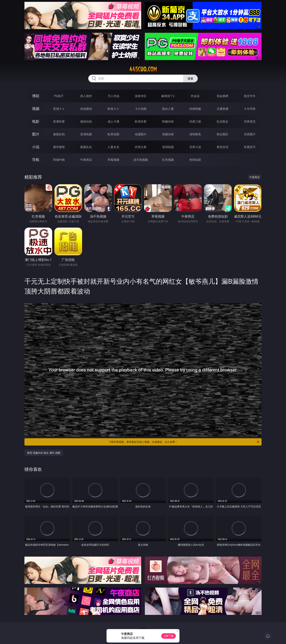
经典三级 (195, 121)
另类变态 (250, 121)
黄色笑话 (223, 147)
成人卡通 (113, 121)
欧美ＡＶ (113, 109)
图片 (36, 134)
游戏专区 (141, 96)
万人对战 (113, 96)
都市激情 (59, 147)
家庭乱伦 (86, 147)
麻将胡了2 (168, 96)
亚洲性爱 (59, 121)
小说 (36, 147)
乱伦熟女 (223, 121)
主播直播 (223, 109)
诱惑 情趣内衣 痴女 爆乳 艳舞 (44, 453)
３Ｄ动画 (141, 109)
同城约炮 (59, 160)
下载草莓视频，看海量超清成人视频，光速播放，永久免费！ (184, 442)
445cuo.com (143, 69)
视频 (36, 109)
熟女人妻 (168, 109)
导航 (36, 160)
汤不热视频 (141, 160)
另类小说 (195, 147)
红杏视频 (168, 160)
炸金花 (195, 96)
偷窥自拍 (59, 134)
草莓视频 (113, 160)
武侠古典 (141, 147)
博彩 (36, 96)
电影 (36, 121)
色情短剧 (195, 160)
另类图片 (250, 134)
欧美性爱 (141, 121)
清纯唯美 (195, 134)
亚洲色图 (86, 134)
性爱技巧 (250, 147)
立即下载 (169, 636)
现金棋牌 (223, 96)
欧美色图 (113, 134)
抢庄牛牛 (250, 96)
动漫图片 (141, 134)
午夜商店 (86, 160)
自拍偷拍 (86, 109)
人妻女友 (113, 147)
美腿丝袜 (168, 134)
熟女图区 (223, 134)
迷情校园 (168, 147)
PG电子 (59, 96)
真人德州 (86, 96)
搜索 (190, 78)
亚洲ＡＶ (59, 109)
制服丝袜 (168, 121)
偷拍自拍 (86, 121)
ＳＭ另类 (250, 109)
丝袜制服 (195, 109)
